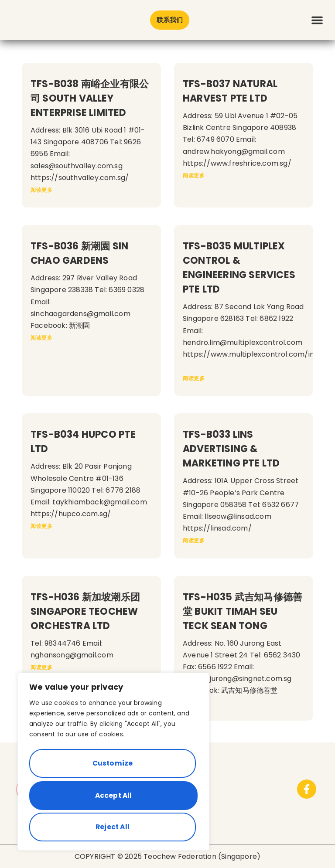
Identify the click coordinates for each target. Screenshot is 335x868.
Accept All (113, 827)
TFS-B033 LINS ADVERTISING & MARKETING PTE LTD (231, 449)
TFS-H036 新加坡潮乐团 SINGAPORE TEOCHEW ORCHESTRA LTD (85, 611)
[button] (317, 20)
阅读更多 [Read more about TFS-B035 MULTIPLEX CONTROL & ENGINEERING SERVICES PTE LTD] (193, 378)
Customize (112, 768)
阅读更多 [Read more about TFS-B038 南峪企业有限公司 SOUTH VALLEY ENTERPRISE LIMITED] (41, 190)
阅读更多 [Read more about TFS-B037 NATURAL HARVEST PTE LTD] (193, 175)
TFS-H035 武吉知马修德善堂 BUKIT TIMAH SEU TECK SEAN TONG (243, 611)
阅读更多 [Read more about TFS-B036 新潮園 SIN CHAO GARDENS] (41, 338)
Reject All (112, 798)
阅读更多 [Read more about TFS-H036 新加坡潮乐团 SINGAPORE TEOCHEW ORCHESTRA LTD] (41, 667)
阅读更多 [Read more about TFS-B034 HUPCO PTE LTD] (41, 526)
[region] (113, 765)
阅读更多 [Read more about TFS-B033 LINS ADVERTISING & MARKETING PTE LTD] (193, 540)
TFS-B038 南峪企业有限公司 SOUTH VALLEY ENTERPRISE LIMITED (90, 98)
